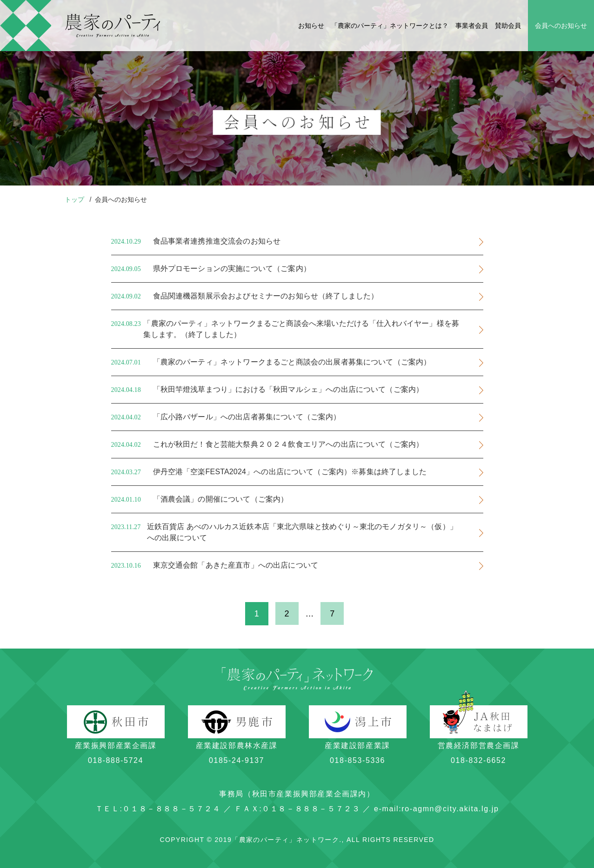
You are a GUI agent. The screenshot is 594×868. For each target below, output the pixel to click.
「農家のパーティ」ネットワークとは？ (390, 26)
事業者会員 (472, 26)
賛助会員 (508, 26)
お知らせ (311, 26)
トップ (75, 199)
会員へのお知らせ (561, 26)
